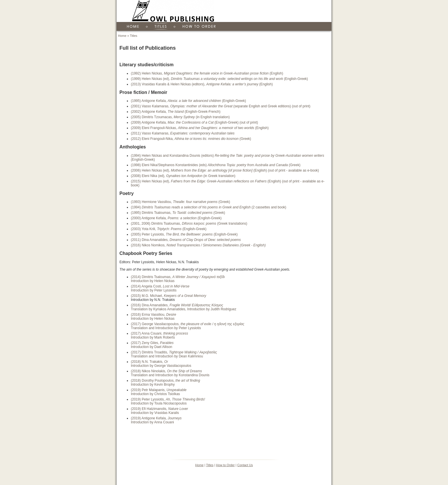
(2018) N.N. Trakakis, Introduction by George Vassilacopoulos (161, 364)
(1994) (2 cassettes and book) (209, 207)
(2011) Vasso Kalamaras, (183, 133)
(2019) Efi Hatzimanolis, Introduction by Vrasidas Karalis (159, 411)
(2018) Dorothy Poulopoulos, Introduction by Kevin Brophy (165, 383)
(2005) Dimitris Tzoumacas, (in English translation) (180, 117)
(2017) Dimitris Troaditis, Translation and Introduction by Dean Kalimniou (174, 354)
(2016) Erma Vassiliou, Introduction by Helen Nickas (154, 317)
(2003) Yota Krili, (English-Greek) (169, 229)
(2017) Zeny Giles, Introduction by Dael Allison (152, 345)
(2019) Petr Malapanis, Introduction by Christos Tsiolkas (159, 392)
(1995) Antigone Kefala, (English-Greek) (188, 101)
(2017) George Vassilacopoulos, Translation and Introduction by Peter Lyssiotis (188, 326)
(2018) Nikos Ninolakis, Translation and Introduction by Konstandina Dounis (170, 373)
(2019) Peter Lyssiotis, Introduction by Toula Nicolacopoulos (168, 401)
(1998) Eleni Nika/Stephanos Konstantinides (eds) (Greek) (216, 165)
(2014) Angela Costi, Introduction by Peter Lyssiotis (160, 288)
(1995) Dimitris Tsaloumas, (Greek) (178, 213)
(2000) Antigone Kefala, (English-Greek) (176, 218)
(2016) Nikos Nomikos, (198, 245)
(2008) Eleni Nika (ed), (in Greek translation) (183, 176)
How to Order (225, 465)
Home (122, 36)
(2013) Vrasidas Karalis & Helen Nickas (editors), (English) (202, 84)
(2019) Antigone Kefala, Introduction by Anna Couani (156, 420)
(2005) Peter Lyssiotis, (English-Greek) (184, 234)
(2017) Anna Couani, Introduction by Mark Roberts (159, 335)
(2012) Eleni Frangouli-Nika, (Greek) (191, 139)
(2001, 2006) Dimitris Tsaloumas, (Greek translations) (189, 224)
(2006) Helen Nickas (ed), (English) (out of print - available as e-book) (225, 170)
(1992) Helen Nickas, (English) (207, 73)
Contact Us (245, 465)
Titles (133, 36)
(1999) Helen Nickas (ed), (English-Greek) (219, 79)
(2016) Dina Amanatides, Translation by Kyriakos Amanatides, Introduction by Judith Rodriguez (184, 307)
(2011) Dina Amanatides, (186, 240)
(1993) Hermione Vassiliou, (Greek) (180, 202)
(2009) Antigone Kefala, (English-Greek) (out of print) (194, 122)
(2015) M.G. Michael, (168, 296)
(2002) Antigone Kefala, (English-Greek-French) (176, 112)
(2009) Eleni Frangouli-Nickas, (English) (200, 128)
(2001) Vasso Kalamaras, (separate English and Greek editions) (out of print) (221, 106)
